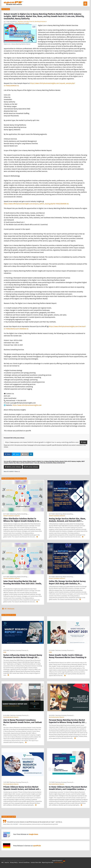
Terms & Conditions (24, 862)
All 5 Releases (8, 609)
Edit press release (31, 467)
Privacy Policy (14, 862)
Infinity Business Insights (22, 23)
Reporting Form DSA (47, 862)
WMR (5, 652)
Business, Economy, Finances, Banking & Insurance (32, 21)
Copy (83, 442)
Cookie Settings (59, 862)
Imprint (7, 862)
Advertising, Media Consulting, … (19, 514)
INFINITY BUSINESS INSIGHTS (12, 516)
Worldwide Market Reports (11, 717)
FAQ (2, 862)
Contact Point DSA (36, 862)
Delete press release (13, 467)
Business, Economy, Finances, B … (20, 650)
